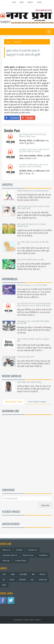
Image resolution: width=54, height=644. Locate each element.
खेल (33, 573)
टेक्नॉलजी (22, 579)
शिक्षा (4, 584)
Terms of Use (29, 555)
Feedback (44, 555)
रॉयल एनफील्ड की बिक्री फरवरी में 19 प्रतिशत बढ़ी (33, 338)
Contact (30, 2)
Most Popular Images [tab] (37, 402)
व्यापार (12, 579)
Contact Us (34, 550)
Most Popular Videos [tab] (14, 402)
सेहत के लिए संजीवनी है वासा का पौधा (31, 258)
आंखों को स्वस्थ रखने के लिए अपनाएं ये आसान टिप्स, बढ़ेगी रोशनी (33, 205)
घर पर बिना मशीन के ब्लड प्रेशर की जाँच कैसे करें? (33, 241)
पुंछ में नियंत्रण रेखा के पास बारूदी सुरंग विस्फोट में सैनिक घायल (33, 133)
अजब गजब (43, 579)
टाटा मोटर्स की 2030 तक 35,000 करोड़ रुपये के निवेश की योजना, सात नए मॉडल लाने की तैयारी (34, 302)
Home (14, 2)
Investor (20, 550)
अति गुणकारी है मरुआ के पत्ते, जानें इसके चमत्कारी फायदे (31, 223)
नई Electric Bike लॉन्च (26, 355)
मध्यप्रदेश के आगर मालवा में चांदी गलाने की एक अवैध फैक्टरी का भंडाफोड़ (34, 148)
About (22, 2)
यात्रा (32, 579)
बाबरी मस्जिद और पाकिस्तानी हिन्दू (29, 380)
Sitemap (7, 561)
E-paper (39, 2)
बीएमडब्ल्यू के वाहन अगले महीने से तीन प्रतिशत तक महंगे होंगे (33, 320)
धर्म (3, 579)
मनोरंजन (42, 573)
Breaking (17, 42)
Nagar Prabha (35, 620)
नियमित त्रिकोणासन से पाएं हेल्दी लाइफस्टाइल (33, 189)
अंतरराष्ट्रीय (23, 573)
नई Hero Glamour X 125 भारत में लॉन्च (32, 283)
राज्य (4, 573)
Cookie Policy (22, 561)
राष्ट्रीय (13, 573)
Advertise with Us (11, 555)
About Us (8, 550)
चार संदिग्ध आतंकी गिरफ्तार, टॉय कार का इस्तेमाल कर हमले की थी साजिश (34, 164)
